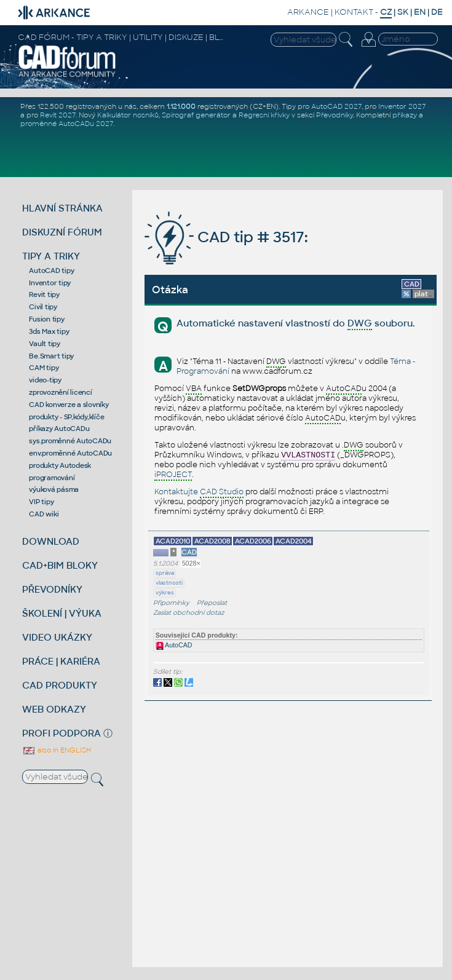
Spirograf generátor (196, 115)
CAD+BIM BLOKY (60, 565)
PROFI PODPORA (61, 733)
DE (437, 12)
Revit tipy (44, 294)
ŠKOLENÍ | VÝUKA (62, 613)
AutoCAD (174, 645)
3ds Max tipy (49, 331)
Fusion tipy (46, 319)
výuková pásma (54, 489)
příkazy (405, 115)
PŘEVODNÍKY (52, 589)
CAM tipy (44, 368)
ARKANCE (308, 12)
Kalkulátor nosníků (128, 115)
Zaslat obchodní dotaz (189, 613)
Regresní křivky (264, 115)
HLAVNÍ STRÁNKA (62, 208)
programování (52, 478)
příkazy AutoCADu (59, 429)
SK (403, 12)
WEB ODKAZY (54, 709)
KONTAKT (354, 12)
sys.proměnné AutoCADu (70, 441)
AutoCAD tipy (51, 271)
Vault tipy (45, 344)
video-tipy (45, 380)
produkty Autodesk (60, 465)
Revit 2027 (58, 115)
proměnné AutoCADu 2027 (67, 124)
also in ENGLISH (57, 750)
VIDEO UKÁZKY (57, 637)
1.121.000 (181, 106)
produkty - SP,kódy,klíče (66, 417)
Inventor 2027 (402, 106)
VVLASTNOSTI (308, 455)
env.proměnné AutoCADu (70, 453)
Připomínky (171, 603)
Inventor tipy (50, 283)
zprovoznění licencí (60, 392)
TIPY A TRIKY (51, 256)
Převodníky (335, 115)
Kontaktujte (199, 492)
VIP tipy (41, 502)
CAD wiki (44, 514)
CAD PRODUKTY (60, 685)
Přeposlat (212, 603)
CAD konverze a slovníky (69, 405)
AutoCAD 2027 (336, 106)
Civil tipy (43, 307)
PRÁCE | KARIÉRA (61, 661)
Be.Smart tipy (51, 356)
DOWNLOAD (51, 541)
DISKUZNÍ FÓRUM (62, 232)
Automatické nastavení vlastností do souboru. (295, 324)
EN (420, 12)
